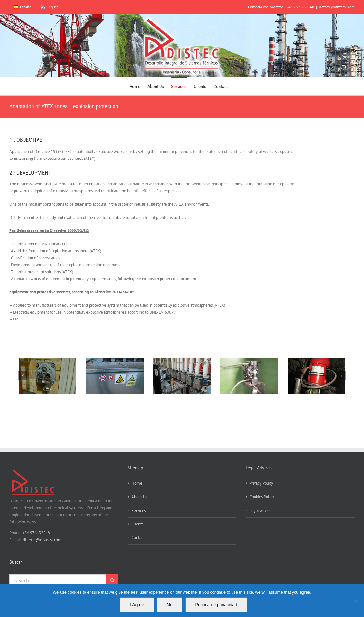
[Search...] (58, 580)
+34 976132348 (36, 533)
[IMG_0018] (249, 376)
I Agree (137, 605)
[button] (23, 376)
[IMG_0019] (316, 376)
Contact (138, 538)
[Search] (112, 580)
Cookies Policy (262, 497)
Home (137, 483)
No (170, 605)
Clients (137, 524)
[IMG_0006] (115, 376)
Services (139, 510)
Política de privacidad (216, 605)
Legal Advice (261, 510)
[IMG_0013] (182, 376)
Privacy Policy (261, 483)
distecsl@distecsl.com (337, 7)
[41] (48, 376)
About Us (139, 497)
